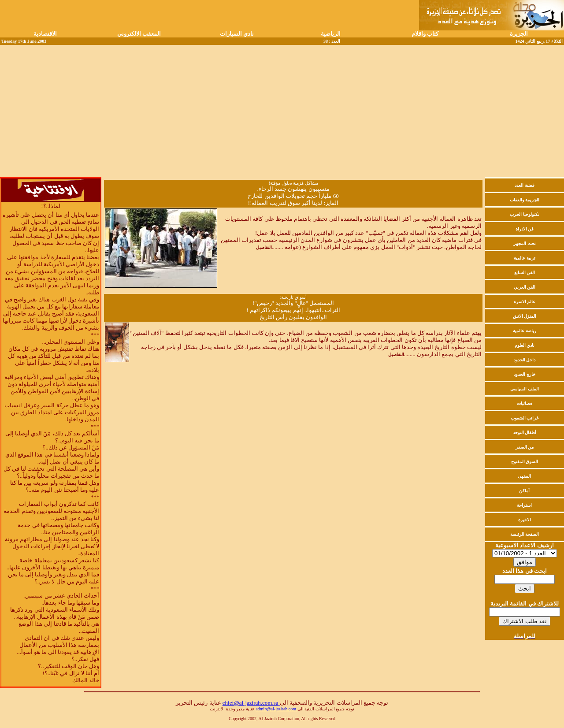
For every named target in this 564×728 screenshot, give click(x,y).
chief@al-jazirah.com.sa (251, 703)
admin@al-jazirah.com (276, 709)
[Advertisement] (282, 111)
